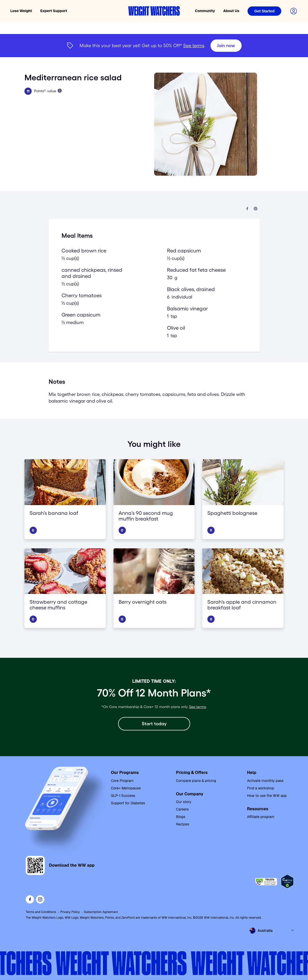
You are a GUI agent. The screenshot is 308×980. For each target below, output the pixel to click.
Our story (184, 802)
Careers (182, 809)
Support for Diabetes (128, 803)
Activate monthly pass (265, 781)
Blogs (181, 817)
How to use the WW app (267, 796)
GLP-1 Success (123, 796)
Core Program (122, 781)
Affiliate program (261, 817)
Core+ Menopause (126, 788)
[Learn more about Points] (60, 91)
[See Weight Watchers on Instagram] (40, 899)
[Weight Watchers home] (154, 11)
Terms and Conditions (41, 912)
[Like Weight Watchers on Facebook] (30, 899)
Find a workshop (261, 788)
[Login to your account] (294, 11)
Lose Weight (21, 11)
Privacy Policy (70, 912)
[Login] (264, 11)
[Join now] (226, 46)
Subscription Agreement (101, 912)
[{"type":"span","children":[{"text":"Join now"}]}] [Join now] (154, 46)
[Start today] (154, 724)
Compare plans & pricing (196, 781)
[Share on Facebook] (247, 209)
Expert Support (54, 11)
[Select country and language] (272, 931)
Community (205, 11)
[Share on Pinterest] (256, 209)
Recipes (183, 824)
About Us (231, 11)
